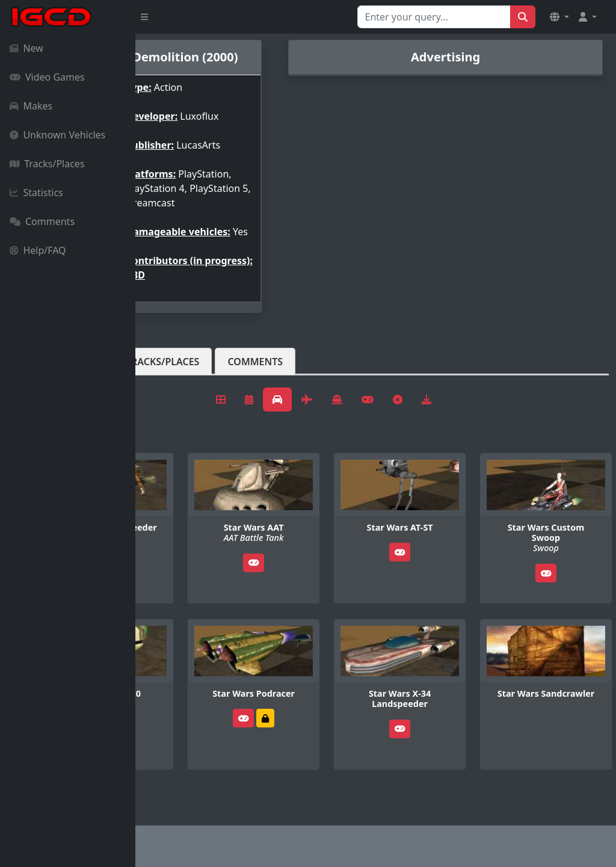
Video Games (47, 77)
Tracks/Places (47, 164)
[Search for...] (434, 17)
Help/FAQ (38, 250)
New (26, 48)
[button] (559, 17)
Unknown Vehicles (57, 135)
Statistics (36, 193)
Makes (31, 106)
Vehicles (179, 390)
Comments (42, 221)
